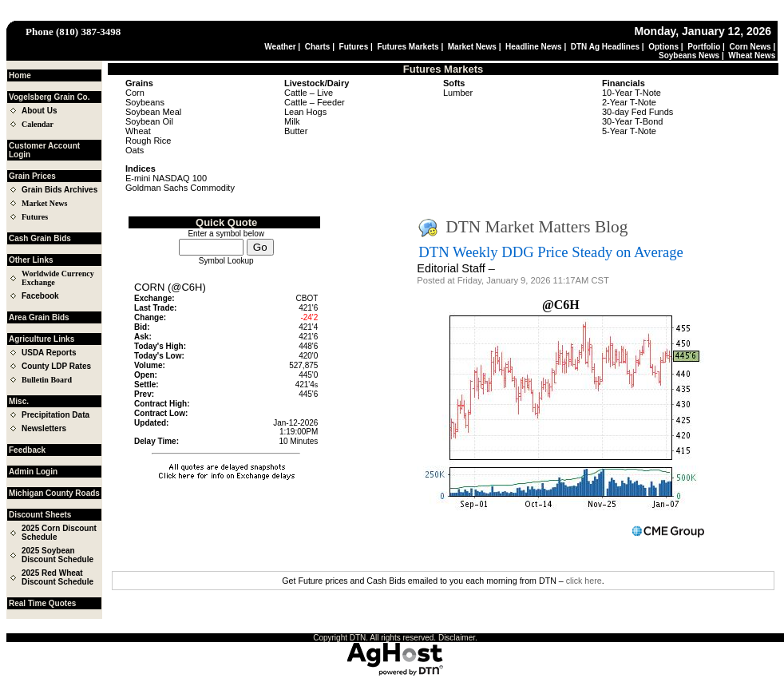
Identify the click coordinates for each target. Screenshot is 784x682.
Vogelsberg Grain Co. (49, 97)
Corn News (750, 47)
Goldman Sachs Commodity (180, 188)
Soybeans (145, 102)
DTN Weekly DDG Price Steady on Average (550, 252)
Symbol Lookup (226, 261)
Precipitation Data (55, 415)
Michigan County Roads (54, 493)
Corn (135, 93)
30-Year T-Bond (632, 121)
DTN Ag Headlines (605, 47)
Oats (135, 150)
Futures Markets (408, 47)
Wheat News (752, 56)
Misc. (19, 401)
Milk (292, 121)
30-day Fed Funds (637, 112)
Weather (280, 47)
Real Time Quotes (42, 603)
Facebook (40, 296)
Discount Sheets (40, 515)
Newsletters (44, 428)
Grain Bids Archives (59, 190)
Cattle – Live (309, 93)
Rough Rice (148, 141)
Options (663, 47)
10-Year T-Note (632, 93)
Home (20, 75)
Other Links (31, 260)
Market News (472, 47)
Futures (354, 47)
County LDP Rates (56, 366)
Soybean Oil (149, 121)
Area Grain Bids (39, 317)
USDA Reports (49, 353)
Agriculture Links (42, 339)
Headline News (534, 47)
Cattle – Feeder (315, 102)
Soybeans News (689, 56)
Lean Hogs (305, 112)
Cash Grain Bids (40, 238)
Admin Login (33, 472)
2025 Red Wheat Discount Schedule (57, 577)
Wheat (138, 131)
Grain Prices (32, 176)
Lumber (458, 93)
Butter (296, 131)
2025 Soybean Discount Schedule (57, 555)
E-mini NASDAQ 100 (166, 178)
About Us (39, 111)
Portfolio (704, 47)
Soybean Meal (153, 112)
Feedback (27, 450)
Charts (318, 47)
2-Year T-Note (629, 102)
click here (584, 581)
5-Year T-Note (629, 131)
